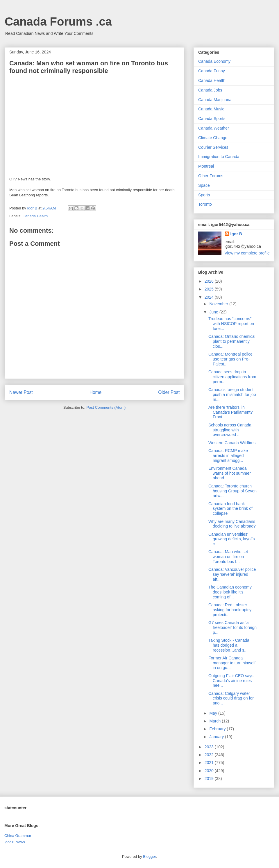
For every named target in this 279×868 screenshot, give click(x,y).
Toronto (205, 204)
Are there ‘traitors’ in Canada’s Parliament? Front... (231, 412)
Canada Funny (212, 71)
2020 (210, 771)
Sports (204, 195)
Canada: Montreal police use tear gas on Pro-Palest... (230, 359)
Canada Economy (214, 61)
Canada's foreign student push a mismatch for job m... (232, 394)
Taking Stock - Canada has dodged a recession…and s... (229, 645)
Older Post (169, 392)
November (219, 304)
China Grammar (18, 836)
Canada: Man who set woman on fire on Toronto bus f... (228, 557)
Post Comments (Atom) (106, 407)
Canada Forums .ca (58, 21)
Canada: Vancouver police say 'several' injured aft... (232, 574)
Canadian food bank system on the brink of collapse (230, 509)
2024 (210, 297)
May (214, 713)
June (214, 312)
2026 (210, 281)
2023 (210, 747)
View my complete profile (247, 253)
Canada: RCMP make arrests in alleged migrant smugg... (228, 455)
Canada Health (35, 216)
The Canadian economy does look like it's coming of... (230, 592)
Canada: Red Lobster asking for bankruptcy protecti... (230, 610)
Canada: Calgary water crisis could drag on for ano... (231, 698)
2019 (210, 779)
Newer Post (21, 392)
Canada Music (211, 109)
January (217, 737)
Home (96, 392)
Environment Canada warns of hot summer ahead (230, 473)
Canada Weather (214, 128)
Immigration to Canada (219, 157)
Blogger (149, 857)
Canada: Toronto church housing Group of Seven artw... (233, 491)
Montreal (206, 166)
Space (204, 185)
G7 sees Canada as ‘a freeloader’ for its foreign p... (233, 627)
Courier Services (213, 147)
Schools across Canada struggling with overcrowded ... (230, 430)
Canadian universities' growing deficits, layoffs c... (231, 539)
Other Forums (211, 176)
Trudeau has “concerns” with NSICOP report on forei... (231, 324)
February (218, 729)
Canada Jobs (210, 90)
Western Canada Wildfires (232, 443)
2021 (210, 763)
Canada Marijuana (215, 100)
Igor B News (15, 842)
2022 (210, 755)
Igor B (236, 234)
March (215, 721)
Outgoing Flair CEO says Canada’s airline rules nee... (231, 681)
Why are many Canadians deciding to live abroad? (232, 524)
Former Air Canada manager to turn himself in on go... (232, 663)
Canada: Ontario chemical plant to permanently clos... (232, 341)
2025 (210, 289)
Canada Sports (212, 119)
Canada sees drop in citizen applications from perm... (232, 377)
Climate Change (213, 138)
